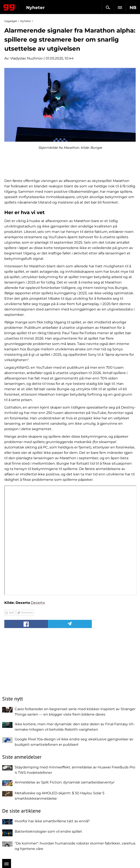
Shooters (27, 612)
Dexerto (38, 603)
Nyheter (35, 8)
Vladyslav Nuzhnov (26, 58)
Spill (11, 612)
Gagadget (9, 6)
